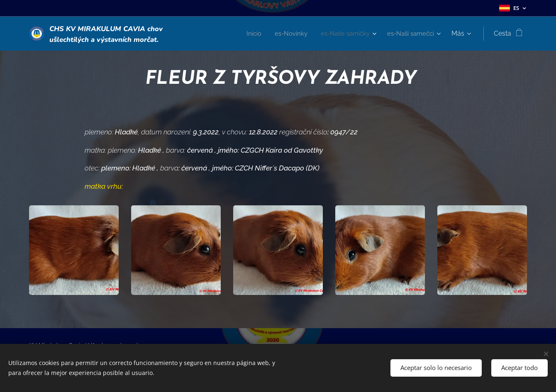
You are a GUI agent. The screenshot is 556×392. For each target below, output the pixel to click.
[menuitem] (246, 34)
